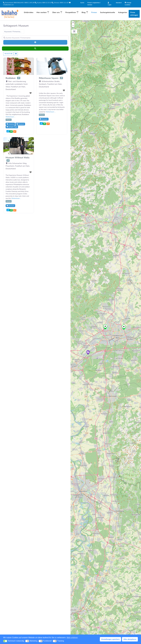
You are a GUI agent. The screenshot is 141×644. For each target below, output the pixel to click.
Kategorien (123, 12)
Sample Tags (12, 127)
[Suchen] (35, 49)
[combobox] (14, 32)
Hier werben (41, 12)
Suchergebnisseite (108, 12)
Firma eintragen (134, 14)
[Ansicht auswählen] (16, 54)
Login (110, 4)
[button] (5, 641)
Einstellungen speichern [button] (111, 639)
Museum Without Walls (18, 158)
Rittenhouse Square (49, 78)
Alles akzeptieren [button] (130, 639)
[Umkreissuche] (35, 42)
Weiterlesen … (11, 117)
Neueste (8, 54)
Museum (20, 124)
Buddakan (11, 78)
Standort (119, 3)
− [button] (73, 26)
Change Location (128, 4)
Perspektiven (71, 12)
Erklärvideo (29, 12)
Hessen (9, 120)
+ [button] (73, 23)
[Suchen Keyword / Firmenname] (35, 38)
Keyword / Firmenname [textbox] (13, 32)
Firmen (94, 12)
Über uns (56, 12)
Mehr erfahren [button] (72, 638)
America (10, 124)
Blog (84, 12)
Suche (82, 3)
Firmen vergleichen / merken (94, 4)
